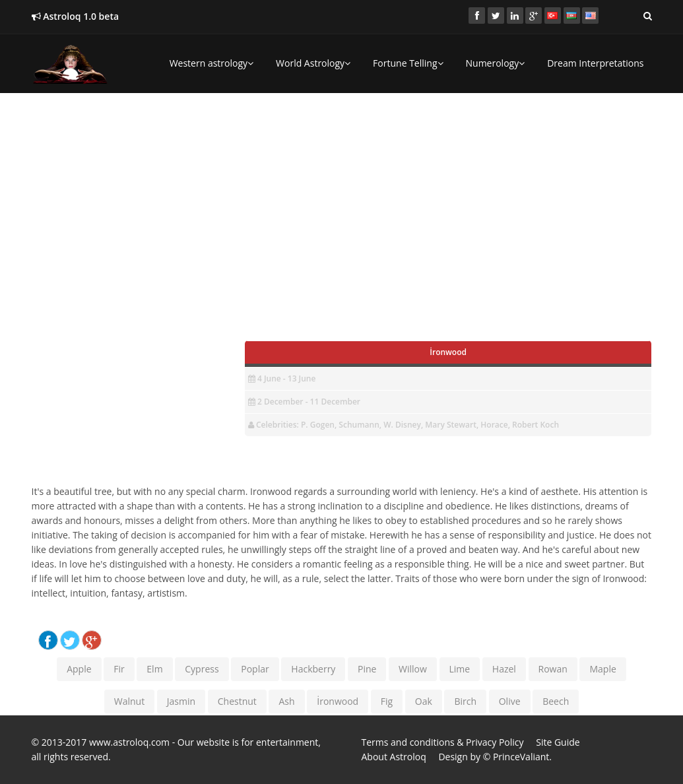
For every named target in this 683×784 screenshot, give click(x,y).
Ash (286, 701)
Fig (387, 701)
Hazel (504, 669)
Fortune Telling (408, 63)
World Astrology (313, 63)
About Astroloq (394, 757)
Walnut (129, 701)
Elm (154, 669)
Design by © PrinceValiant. (495, 757)
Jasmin (181, 701)
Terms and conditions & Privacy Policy (443, 742)
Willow (413, 669)
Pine (367, 669)
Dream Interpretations (595, 63)
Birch (465, 701)
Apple (79, 669)
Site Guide (558, 742)
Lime (460, 669)
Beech (556, 701)
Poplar (255, 669)
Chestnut (237, 701)
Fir (119, 669)
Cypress (202, 669)
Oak (424, 701)
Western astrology (211, 63)
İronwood (338, 701)
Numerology (496, 63)
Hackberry (313, 669)
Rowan (553, 669)
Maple (602, 669)
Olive (510, 701)
